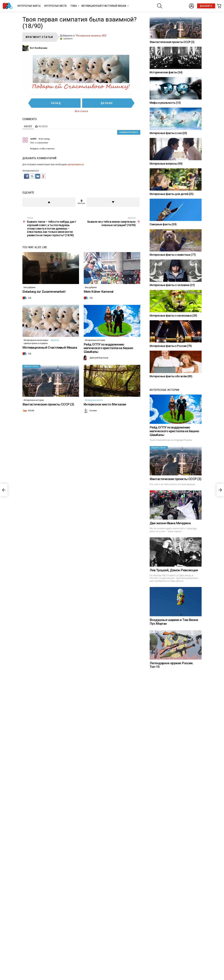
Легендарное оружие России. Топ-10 (171, 710)
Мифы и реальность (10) (165, 103)
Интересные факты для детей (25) (171, 194)
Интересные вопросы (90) (166, 164)
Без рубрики (29, 287)
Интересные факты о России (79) (171, 346)
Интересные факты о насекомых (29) (173, 316)
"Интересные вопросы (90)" (91, 36)
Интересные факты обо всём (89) (171, 376)
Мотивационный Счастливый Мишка (104, 6)
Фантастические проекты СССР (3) (48, 404)
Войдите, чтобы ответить (43, 149)
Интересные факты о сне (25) (168, 133)
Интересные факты (29, 6)
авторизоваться (76, 164)
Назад (56, 103)
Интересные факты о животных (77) (173, 255)
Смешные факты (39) (163, 224)
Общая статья (31, 366)
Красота (55, 340)
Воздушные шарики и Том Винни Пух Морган (174, 644)
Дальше (107, 103)
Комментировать (129, 132)
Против (113, 202)
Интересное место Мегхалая (105, 404)
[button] (27, 178)
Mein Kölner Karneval (99, 292)
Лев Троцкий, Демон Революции (174, 570)
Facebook (43, 126)
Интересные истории (95, 340)
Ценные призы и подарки (36, 343)
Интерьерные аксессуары (36, 340)
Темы (73, 6)
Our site (28, 126)
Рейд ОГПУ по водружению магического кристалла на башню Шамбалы (108, 348)
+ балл (49, 202)
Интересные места (55, 6)
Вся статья (81, 111)
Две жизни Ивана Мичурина (170, 523)
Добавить (206, 6)
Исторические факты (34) (166, 72)
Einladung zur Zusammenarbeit (44, 292)
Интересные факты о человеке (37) (172, 285)
